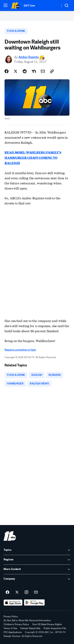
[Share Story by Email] (43, 71)
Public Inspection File (55, 628)
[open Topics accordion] (37, 550)
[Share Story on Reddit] (25, 71)
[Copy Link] (52, 71)
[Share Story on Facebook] (7, 71)
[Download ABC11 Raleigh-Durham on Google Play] (34, 603)
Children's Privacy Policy (16, 624)
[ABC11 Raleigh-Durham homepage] (15, 5)
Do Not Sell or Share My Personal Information (27, 620)
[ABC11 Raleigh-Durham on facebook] (7, 592)
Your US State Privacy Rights (47, 624)
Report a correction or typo (20, 350)
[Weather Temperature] (54, 5)
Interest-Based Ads (30, 628)
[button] (6, 5)
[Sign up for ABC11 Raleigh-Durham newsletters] (36, 592)
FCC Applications (13, 632)
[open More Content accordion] (37, 569)
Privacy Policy (11, 617)
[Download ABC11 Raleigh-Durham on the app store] (13, 603)
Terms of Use (10, 628)
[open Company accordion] (37, 579)
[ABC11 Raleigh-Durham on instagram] (26, 592)
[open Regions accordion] (37, 560)
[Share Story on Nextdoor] (34, 71)
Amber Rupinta (29, 57)
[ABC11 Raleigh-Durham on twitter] (17, 592)
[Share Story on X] (16, 71)
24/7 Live (29, 6)
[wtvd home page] (10, 536)
